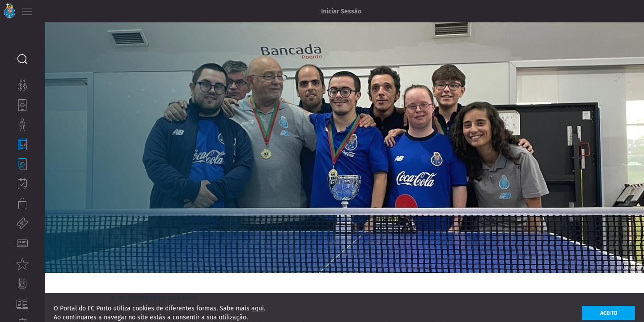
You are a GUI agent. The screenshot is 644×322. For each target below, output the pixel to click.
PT (50, 9)
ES (75, 9)
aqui (258, 316)
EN (63, 9)
